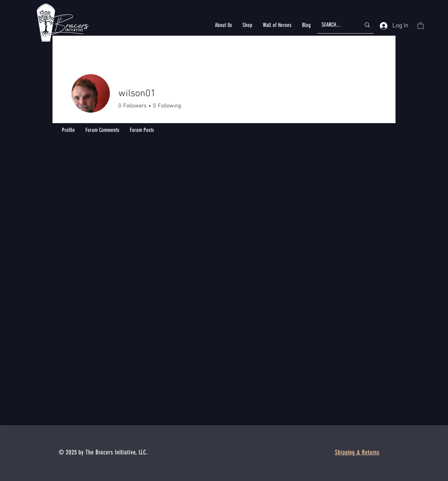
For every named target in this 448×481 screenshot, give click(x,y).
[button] (223, 25)
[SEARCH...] (336, 25)
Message (329, 107)
